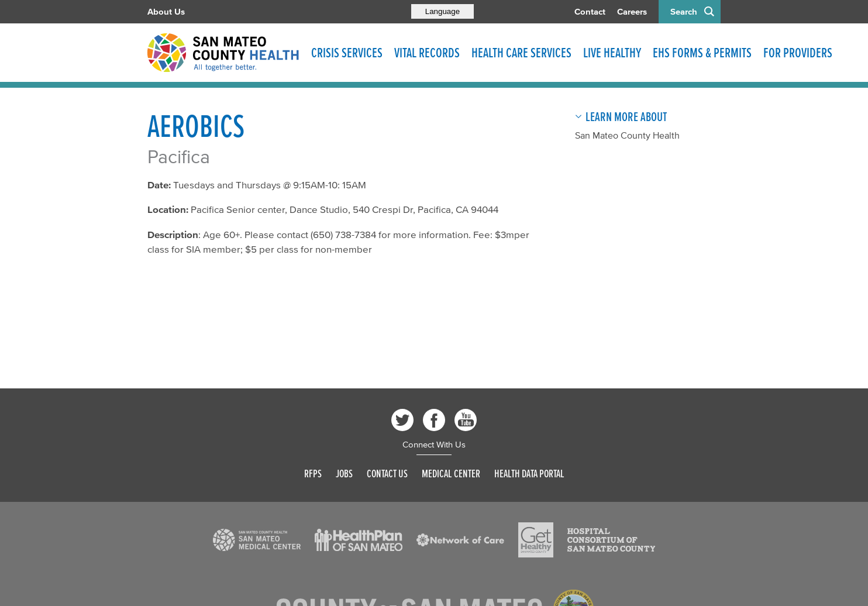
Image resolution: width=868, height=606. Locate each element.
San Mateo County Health (627, 135)
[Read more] (257, 540)
